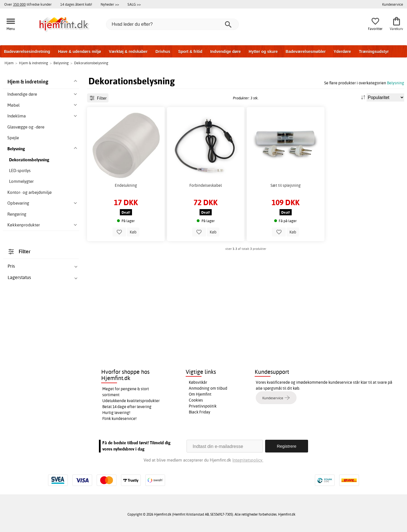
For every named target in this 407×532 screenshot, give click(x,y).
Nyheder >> (110, 4)
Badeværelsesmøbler (306, 52)
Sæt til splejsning (286, 185)
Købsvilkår (198, 382)
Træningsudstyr (374, 52)
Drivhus (163, 52)
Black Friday (200, 412)
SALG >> (134, 4)
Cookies (196, 400)
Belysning (396, 83)
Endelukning (126, 185)
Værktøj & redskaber (128, 52)
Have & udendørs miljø (79, 52)
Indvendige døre (226, 52)
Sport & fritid (190, 52)
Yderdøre (342, 52)
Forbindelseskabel (206, 185)
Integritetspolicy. (248, 460)
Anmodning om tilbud (208, 388)
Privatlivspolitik (203, 406)
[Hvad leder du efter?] (172, 24)
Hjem (9, 63)
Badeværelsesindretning (27, 52)
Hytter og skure (263, 52)
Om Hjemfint (200, 394)
